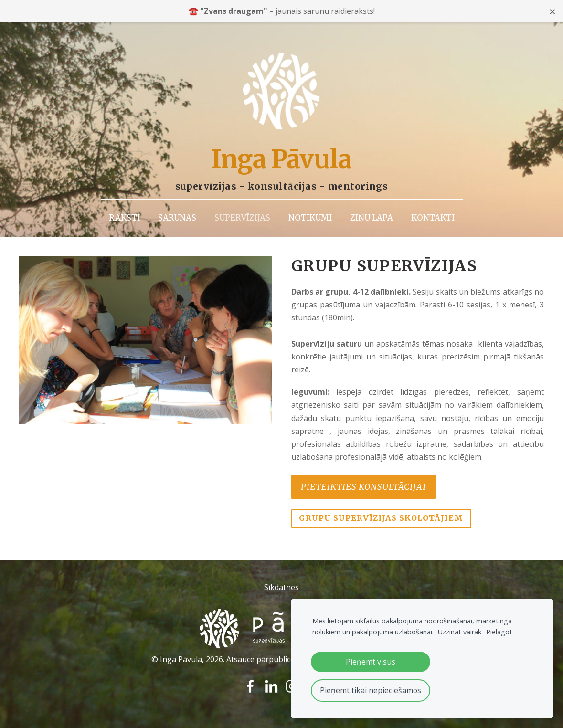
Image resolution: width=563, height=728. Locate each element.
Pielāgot (499, 632)
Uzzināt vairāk (460, 632)
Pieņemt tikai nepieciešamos (371, 690)
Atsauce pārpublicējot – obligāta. (285, 651)
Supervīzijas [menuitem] (242, 210)
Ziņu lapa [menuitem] (372, 210)
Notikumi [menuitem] (310, 210)
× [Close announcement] (552, 11)
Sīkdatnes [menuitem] (281, 579)
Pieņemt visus (371, 662)
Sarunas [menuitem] (177, 210)
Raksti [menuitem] (124, 210)
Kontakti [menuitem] (433, 210)
